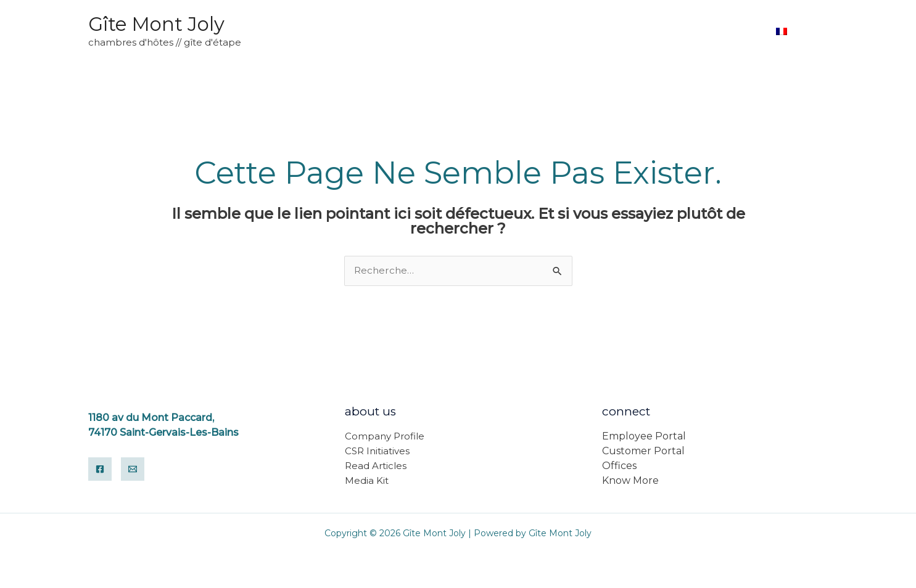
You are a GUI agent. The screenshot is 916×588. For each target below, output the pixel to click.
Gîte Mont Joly (156, 24)
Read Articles (376, 466)
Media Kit (367, 481)
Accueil (672, 31)
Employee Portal (644, 437)
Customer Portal (643, 451)
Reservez (733, 31)
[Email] (133, 470)
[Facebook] (100, 470)
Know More (630, 481)
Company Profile (385, 437)
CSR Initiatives (377, 451)
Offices (619, 466)
